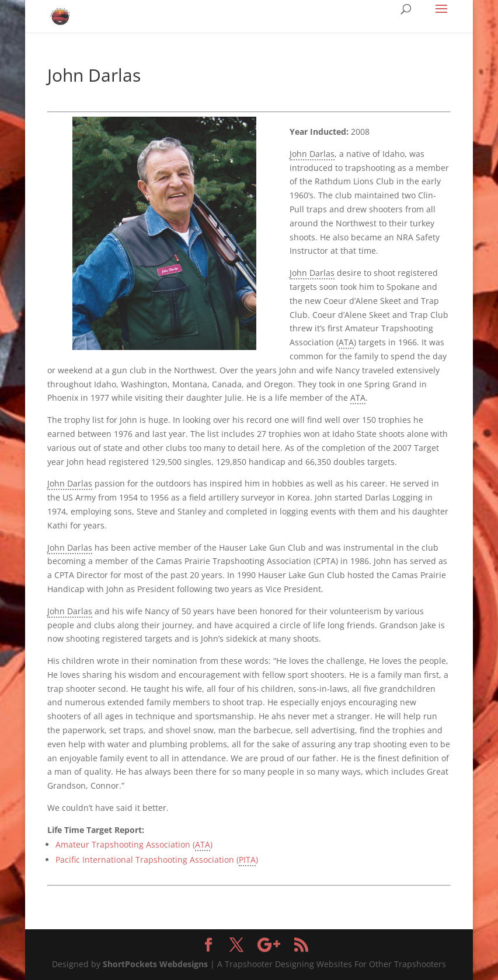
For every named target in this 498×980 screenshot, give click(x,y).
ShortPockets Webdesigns (155, 964)
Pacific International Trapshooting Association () (157, 860)
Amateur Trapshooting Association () (134, 845)
